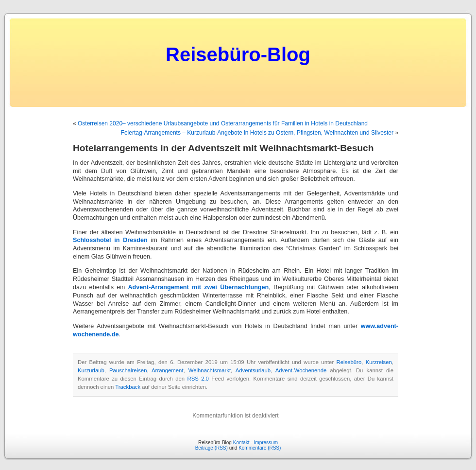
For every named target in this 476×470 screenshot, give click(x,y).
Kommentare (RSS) (260, 448)
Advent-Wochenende (301, 370)
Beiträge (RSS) (212, 448)
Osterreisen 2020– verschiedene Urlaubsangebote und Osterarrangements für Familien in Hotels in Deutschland (223, 123)
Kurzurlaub (91, 370)
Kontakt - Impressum (255, 443)
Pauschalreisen (128, 370)
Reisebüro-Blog (238, 54)
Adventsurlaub (253, 370)
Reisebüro (349, 362)
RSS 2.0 (198, 379)
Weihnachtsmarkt (210, 370)
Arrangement (168, 370)
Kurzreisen (379, 362)
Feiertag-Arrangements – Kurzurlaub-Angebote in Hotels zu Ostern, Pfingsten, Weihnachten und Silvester (257, 133)
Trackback (128, 387)
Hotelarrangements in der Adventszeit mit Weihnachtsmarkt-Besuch (223, 148)
